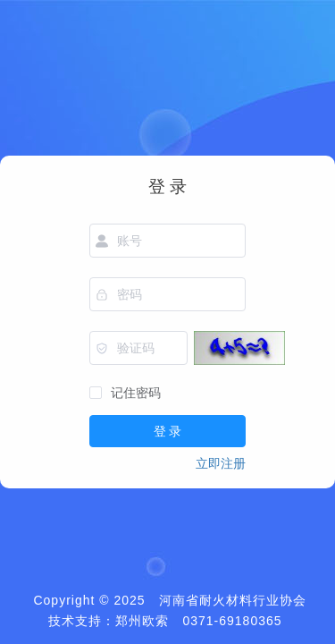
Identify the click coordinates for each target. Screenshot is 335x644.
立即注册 (221, 463)
